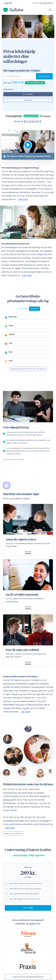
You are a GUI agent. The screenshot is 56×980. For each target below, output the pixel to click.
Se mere (28, 553)
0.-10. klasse (28, 94)
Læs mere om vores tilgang (13, 460)
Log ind (8, 3)
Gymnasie (28, 100)
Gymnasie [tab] (35, 309)
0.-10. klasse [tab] (22, 309)
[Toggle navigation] (50, 10)
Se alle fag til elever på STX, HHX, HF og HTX (28, 370)
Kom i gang (28, 909)
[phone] (20, 76)
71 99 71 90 (17, 83)
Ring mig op (44, 76)
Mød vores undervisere (13, 834)
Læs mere (23, 200)
